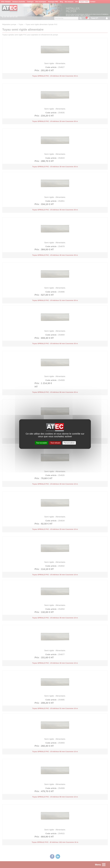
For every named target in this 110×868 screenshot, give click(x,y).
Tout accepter (42, 443)
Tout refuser (55, 443)
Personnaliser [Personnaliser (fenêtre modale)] (69, 443)
